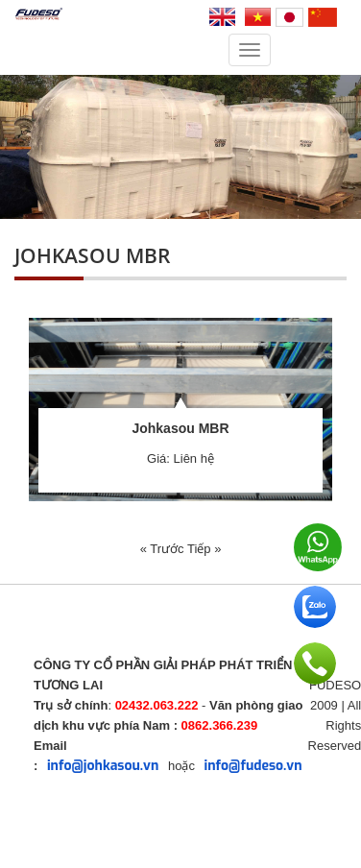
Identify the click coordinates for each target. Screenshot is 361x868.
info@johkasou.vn (103, 766)
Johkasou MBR (180, 428)
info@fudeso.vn (253, 766)
